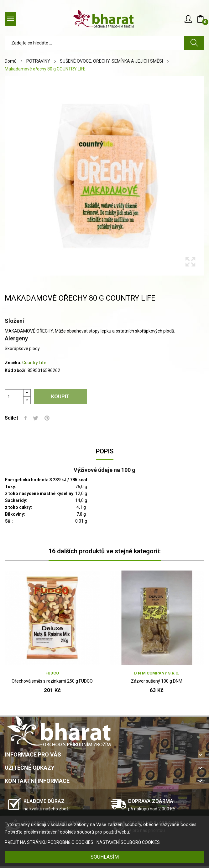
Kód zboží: (16, 370)
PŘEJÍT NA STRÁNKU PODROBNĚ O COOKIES (50, 842)
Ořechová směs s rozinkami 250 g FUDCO (52, 681)
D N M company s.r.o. (157, 673)
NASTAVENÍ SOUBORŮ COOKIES (128, 842)
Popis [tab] (105, 451)
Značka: (13, 363)
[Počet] (14, 397)
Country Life (34, 363)
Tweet (36, 418)
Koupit (60, 397)
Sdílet (26, 418)
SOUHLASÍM (105, 857)
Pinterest (47, 418)
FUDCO (52, 673)
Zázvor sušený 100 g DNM (157, 681)
